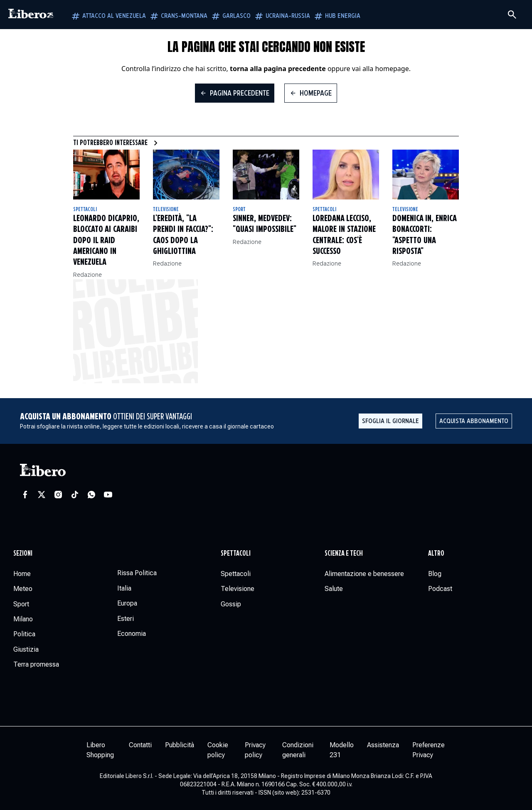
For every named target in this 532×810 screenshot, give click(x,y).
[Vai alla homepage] (31, 15)
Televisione (166, 209)
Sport (239, 209)
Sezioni (23, 554)
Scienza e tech (344, 554)
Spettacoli (85, 209)
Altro (436, 554)
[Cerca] (512, 15)
